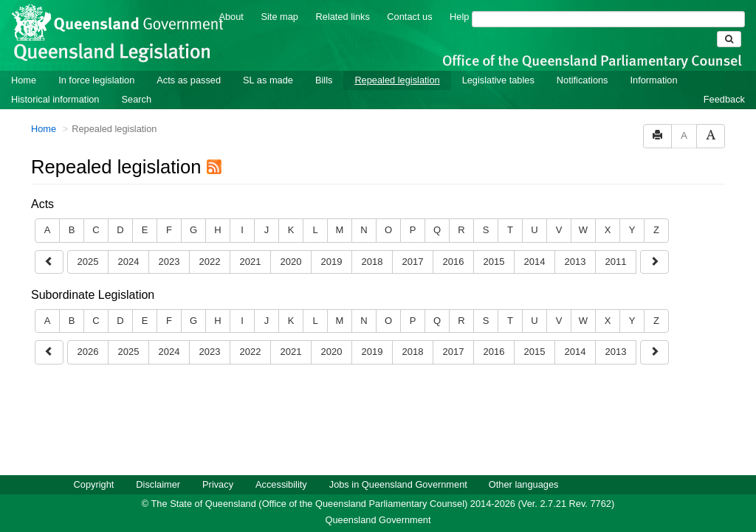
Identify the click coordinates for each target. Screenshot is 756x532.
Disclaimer (158, 484)
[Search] (608, 19)
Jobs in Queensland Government (398, 484)
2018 (372, 262)
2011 (616, 262)
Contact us (409, 17)
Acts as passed (189, 80)
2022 (210, 262)
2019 (332, 262)
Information (654, 80)
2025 (88, 262)
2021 (251, 262)
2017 (413, 262)
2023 (169, 262)
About (231, 17)
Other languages (524, 484)
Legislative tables (498, 80)
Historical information (55, 99)
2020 (291, 262)
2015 (494, 262)
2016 (454, 262)
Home (24, 80)
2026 (88, 352)
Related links (343, 17)
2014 (535, 262)
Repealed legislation (397, 80)
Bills (324, 80)
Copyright (94, 484)
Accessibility (281, 484)
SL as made (268, 80)
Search (136, 99)
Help (459, 17)
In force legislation (96, 80)
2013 (575, 262)
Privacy (218, 484)
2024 (129, 262)
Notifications (583, 80)
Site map (279, 17)
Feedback (724, 99)
